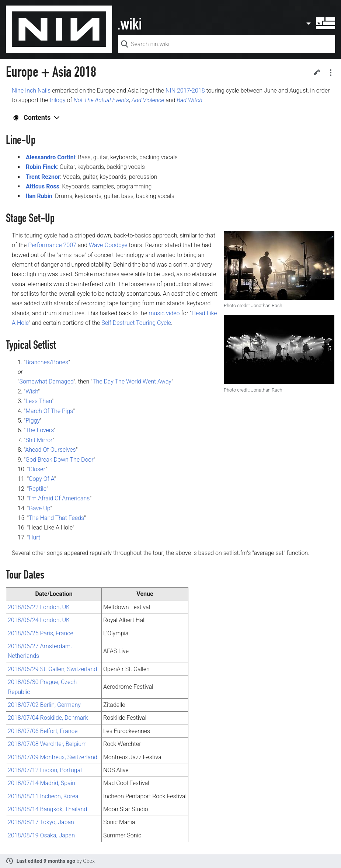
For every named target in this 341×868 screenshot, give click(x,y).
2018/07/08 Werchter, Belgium (47, 744)
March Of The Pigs (49, 411)
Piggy (33, 421)
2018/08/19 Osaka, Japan (41, 835)
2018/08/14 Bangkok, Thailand (47, 809)
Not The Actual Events (101, 100)
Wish (32, 391)
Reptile (38, 489)
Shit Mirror (39, 440)
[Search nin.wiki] (227, 44)
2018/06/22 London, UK (39, 607)
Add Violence (148, 100)
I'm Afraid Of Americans (59, 498)
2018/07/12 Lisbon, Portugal (45, 770)
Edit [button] (317, 72)
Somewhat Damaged (47, 381)
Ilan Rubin (39, 196)
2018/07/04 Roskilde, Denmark (48, 718)
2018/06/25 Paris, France (41, 633)
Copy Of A (41, 479)
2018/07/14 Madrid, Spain (41, 783)
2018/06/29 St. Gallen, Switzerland (52, 669)
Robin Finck (41, 167)
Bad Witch (189, 100)
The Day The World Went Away (132, 381)
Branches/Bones (47, 362)
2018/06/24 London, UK (39, 620)
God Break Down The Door (60, 460)
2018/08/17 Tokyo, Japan (41, 822)
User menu (320, 23)
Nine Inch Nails (31, 91)
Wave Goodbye (108, 245)
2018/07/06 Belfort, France (43, 731)
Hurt (34, 537)
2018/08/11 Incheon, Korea (43, 796)
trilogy (57, 100)
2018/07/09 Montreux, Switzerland (53, 757)
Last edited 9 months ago (46, 861)
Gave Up (39, 508)
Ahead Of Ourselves (50, 450)
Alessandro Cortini (51, 157)
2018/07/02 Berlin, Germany (44, 705)
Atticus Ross (43, 186)
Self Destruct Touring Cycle (136, 323)
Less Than (39, 401)
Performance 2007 (52, 245)
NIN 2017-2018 (185, 91)
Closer (37, 469)
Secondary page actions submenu (331, 73)
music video (164, 313)
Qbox (89, 861)
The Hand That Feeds (56, 518)
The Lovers (40, 430)
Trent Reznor (43, 177)
